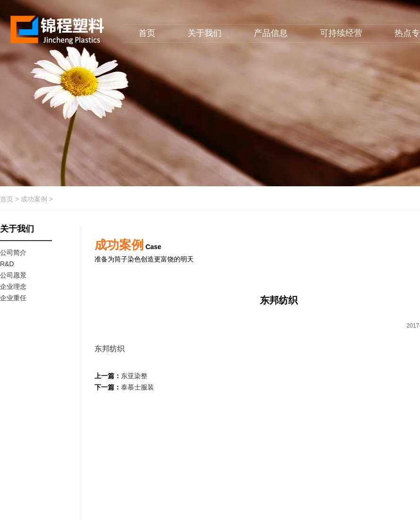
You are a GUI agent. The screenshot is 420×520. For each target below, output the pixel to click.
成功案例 (34, 199)
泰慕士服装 (137, 387)
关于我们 (205, 33)
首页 (147, 33)
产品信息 (271, 33)
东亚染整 (134, 376)
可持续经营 (341, 33)
